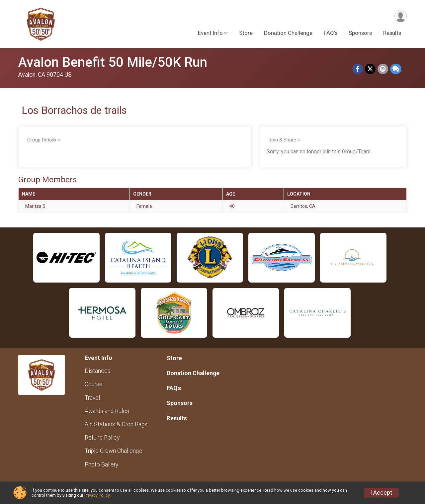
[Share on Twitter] (370, 69)
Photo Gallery (101, 464)
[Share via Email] (383, 69)
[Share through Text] (396, 69)
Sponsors (360, 33)
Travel (92, 398)
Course (94, 384)
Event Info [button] (210, 33)
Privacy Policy (97, 495)
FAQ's (331, 33)
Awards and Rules (107, 411)
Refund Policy (102, 438)
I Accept (381, 493)
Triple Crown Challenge (113, 451)
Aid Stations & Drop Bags (116, 424)
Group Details (42, 140)
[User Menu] (401, 16)
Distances (98, 371)
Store (246, 33)
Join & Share (282, 140)
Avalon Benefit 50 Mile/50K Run (113, 62)
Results (392, 33)
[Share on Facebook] (358, 69)
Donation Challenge (288, 33)
